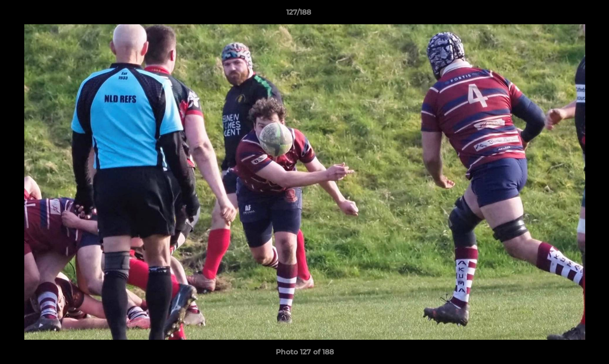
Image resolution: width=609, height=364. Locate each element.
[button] (567, 15)
